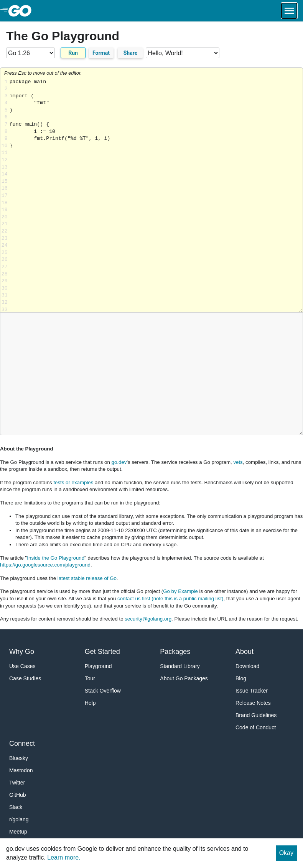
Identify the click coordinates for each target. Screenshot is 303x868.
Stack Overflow (103, 691)
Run (73, 53)
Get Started (102, 652)
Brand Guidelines (256, 715)
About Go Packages (184, 678)
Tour (90, 678)
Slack (16, 807)
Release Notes (253, 703)
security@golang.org (148, 619)
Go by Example (180, 591)
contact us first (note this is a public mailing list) (170, 599)
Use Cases (22, 666)
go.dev (119, 462)
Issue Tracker (252, 691)
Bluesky (19, 758)
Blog (241, 678)
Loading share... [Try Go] (156, 196)
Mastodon (21, 770)
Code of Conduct (256, 727)
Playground (98, 666)
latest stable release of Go (87, 578)
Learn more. (64, 857)
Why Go (22, 652)
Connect (22, 744)
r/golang (19, 819)
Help (90, 703)
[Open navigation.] (289, 11)
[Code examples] (183, 53)
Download (247, 666)
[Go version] (30, 53)
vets (238, 462)
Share (131, 53)
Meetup (18, 832)
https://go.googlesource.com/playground (45, 565)
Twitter (17, 783)
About (245, 652)
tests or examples (73, 482)
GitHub (18, 795)
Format (101, 53)
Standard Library (180, 666)
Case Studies (25, 678)
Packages (175, 652)
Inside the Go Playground (56, 558)
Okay (286, 853)
